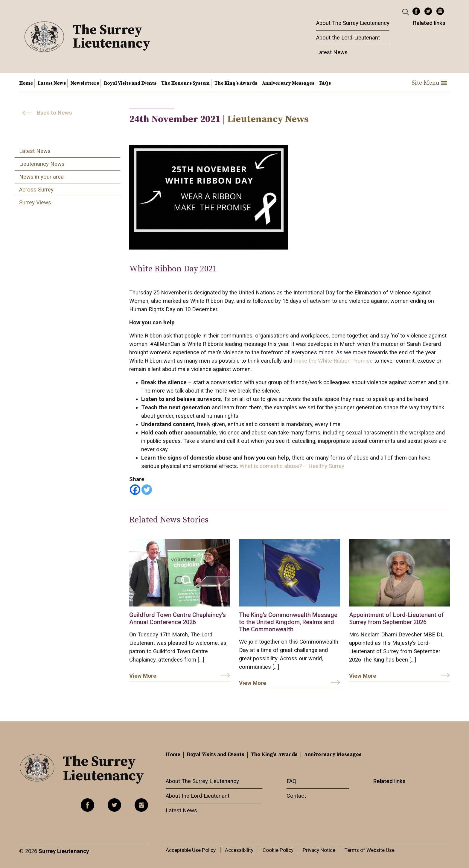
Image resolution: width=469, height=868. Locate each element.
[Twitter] (147, 490)
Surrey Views (35, 203)
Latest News (332, 52)
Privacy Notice (319, 850)
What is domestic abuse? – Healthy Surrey (291, 466)
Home (26, 83)
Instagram (440, 11)
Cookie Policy (278, 850)
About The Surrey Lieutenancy (353, 23)
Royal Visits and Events (130, 83)
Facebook (416, 11)
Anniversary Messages (288, 83)
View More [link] (143, 676)
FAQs (325, 83)
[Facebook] (135, 490)
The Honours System (185, 83)
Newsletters (85, 83)
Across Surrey (36, 190)
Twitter (428, 11)
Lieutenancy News (42, 164)
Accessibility (239, 850)
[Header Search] (406, 12)
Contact (296, 796)
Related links (429, 23)
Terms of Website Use (370, 850)
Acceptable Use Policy (191, 850)
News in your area (41, 177)
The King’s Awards (236, 83)
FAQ (291, 781)
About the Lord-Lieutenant (348, 38)
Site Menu (429, 83)
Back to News (55, 113)
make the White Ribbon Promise (332, 361)
